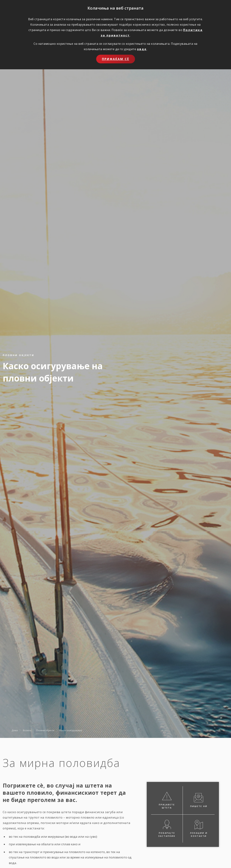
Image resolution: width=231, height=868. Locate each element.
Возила (27, 730)
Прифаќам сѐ (116, 59)
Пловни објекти (45, 730)
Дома (15, 730)
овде (142, 49)
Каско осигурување (71, 730)
